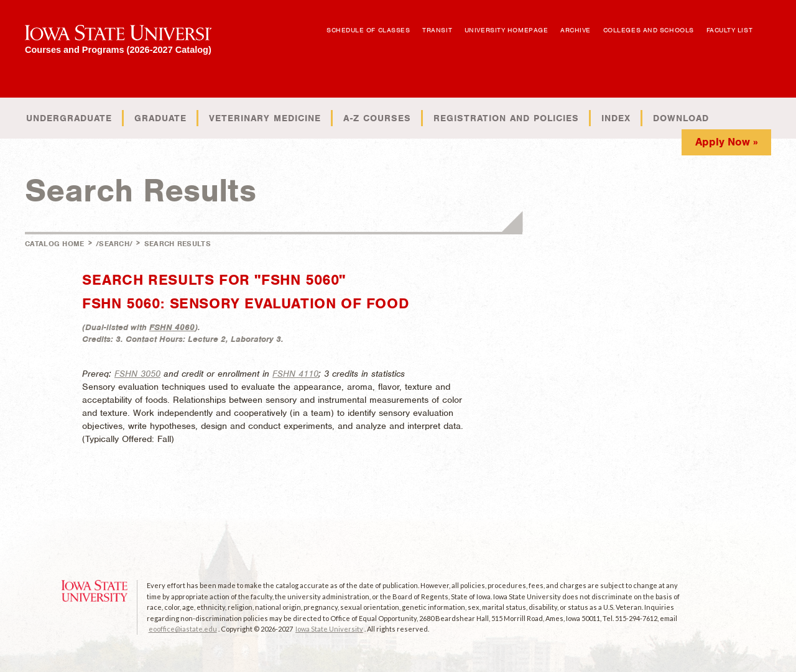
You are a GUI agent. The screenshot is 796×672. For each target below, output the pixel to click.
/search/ (114, 244)
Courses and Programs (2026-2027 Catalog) (118, 49)
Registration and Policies (506, 118)
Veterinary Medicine (265, 118)
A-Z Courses (377, 118)
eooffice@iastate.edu (183, 629)
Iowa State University (329, 629)
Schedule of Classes (368, 30)
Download (681, 118)
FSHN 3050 (137, 374)
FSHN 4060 (172, 327)
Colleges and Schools (649, 30)
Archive (576, 30)
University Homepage (506, 30)
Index (616, 118)
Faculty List (730, 30)
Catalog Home (55, 244)
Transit (437, 30)
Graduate (160, 118)
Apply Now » (727, 142)
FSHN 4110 (295, 374)
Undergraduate (69, 118)
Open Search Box (769, 24)
